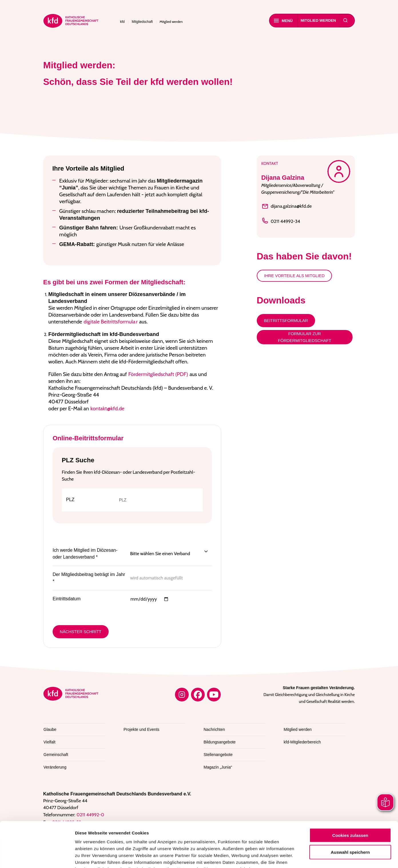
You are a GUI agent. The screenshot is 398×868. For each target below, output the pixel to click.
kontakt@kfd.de (107, 408)
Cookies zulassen (350, 793)
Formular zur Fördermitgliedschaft (305, 337)
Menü (283, 21)
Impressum (140, 834)
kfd (122, 22)
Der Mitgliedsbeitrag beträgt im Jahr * (89, 578)
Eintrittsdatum (67, 599)
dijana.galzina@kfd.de (287, 206)
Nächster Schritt (81, 632)
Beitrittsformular (286, 321)
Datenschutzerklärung (99, 834)
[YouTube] (214, 695)
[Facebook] (198, 695)
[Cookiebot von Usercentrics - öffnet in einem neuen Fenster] (37, 857)
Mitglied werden (319, 20)
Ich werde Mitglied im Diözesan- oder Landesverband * (85, 554)
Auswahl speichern (350, 810)
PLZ (70, 500)
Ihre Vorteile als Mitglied (294, 276)
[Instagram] (182, 695)
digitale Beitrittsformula (109, 322)
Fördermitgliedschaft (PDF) (158, 374)
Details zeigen (304, 857)
